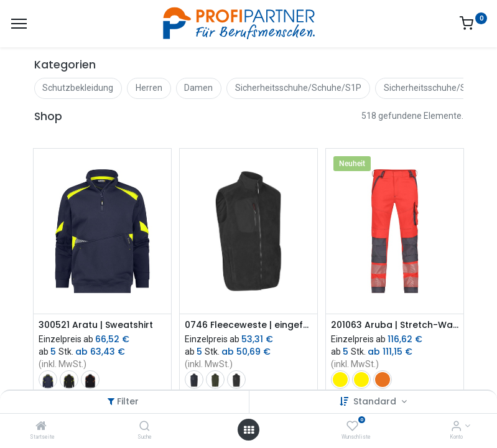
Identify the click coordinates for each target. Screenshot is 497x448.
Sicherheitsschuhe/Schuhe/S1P (298, 88)
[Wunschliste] (352, 427)
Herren (149, 88)
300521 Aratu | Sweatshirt (96, 325)
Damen (198, 88)
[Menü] (19, 24)
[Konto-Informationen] (456, 427)
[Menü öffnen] (249, 430)
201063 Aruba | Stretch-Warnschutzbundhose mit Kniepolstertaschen (395, 325)
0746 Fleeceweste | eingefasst (248, 325)
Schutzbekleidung (78, 88)
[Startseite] (41, 427)
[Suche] (145, 427)
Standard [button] (376, 401)
